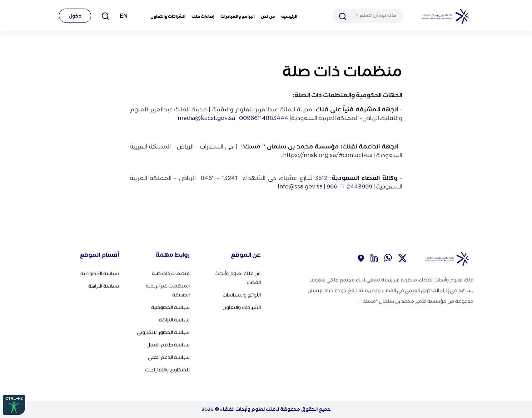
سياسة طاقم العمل (168, 344)
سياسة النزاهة (174, 319)
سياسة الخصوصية (170, 306)
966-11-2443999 (349, 186)
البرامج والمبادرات (238, 16)
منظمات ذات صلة (171, 272)
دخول (75, 16)
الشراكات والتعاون (168, 16)
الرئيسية (289, 16)
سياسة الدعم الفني (169, 356)
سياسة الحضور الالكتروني (163, 331)
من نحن (268, 16)
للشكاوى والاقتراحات (167, 369)
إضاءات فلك (203, 16)
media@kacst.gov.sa (206, 118)
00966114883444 (264, 118)
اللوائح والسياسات (242, 294)
